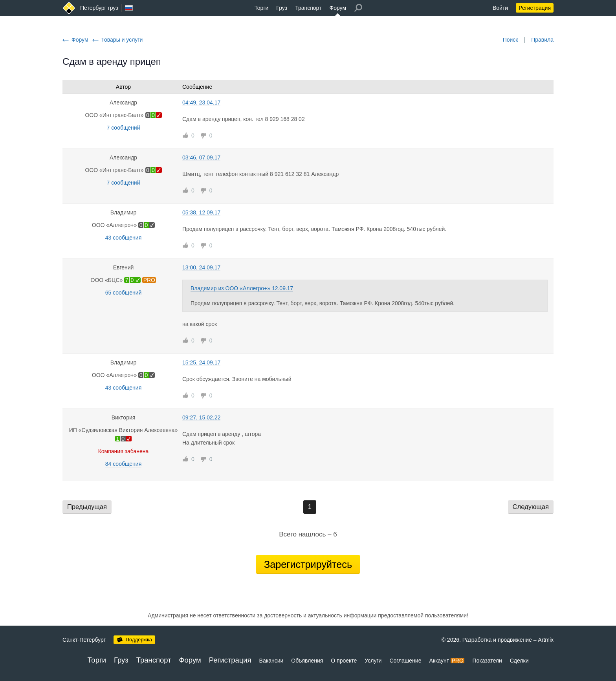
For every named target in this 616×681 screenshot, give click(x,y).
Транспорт (308, 8)
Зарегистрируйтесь (308, 564)
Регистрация (535, 8)
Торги (261, 8)
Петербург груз (99, 8)
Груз (282, 8)
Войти (500, 8)
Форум (338, 8)
